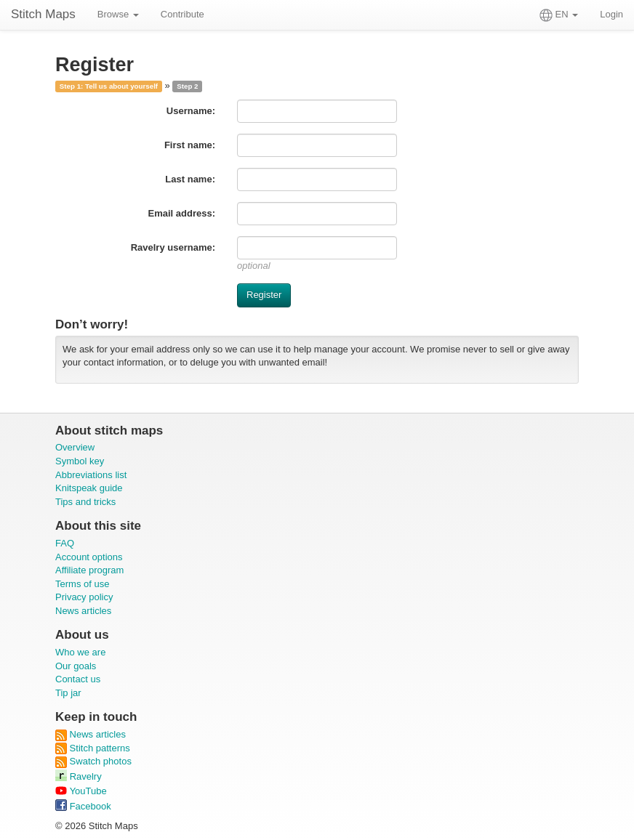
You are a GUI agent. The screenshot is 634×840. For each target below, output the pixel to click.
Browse (118, 14)
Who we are (80, 652)
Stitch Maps (43, 14)
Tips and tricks (85, 502)
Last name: (190, 179)
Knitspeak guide (89, 488)
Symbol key (80, 461)
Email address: (182, 213)
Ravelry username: (173, 247)
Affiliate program (89, 570)
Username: (191, 111)
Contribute (182, 14)
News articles (83, 611)
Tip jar (68, 693)
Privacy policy (84, 597)
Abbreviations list (91, 475)
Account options (89, 557)
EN (559, 15)
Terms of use (82, 584)
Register (264, 295)
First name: (190, 145)
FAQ (65, 543)
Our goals (76, 666)
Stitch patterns (93, 748)
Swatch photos (93, 761)
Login (611, 14)
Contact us (78, 679)
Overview (75, 447)
